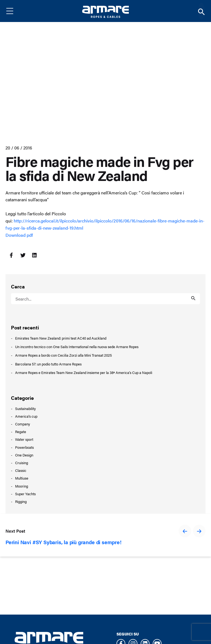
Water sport (24, 439)
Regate (21, 432)
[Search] (201, 11)
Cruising (22, 463)
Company (23, 424)
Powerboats (24, 447)
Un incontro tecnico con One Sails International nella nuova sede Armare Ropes (77, 347)
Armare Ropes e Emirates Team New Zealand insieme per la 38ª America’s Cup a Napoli (84, 373)
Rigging (21, 501)
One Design (24, 455)
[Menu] (14, 11)
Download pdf (19, 235)
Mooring (22, 486)
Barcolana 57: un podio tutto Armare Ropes (48, 364)
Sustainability (25, 408)
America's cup (26, 416)
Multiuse (22, 478)
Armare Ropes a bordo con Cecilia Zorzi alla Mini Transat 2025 (63, 355)
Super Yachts (25, 494)
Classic (21, 470)
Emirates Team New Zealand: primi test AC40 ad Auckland (61, 338)
